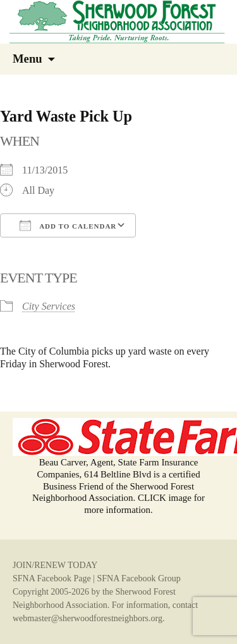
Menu (27, 59)
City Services (49, 306)
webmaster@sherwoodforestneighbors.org (88, 618)
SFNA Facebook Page (52, 578)
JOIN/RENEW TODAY (55, 565)
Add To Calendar (68, 225)
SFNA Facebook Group (138, 578)
